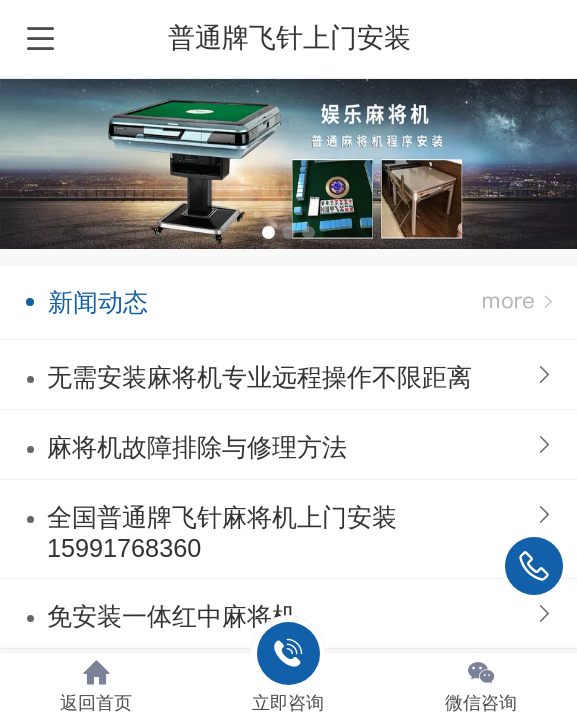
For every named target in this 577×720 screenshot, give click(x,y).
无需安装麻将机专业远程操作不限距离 (259, 377)
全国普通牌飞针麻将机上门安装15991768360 (222, 532)
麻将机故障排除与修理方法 (197, 447)
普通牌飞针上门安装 (289, 38)
